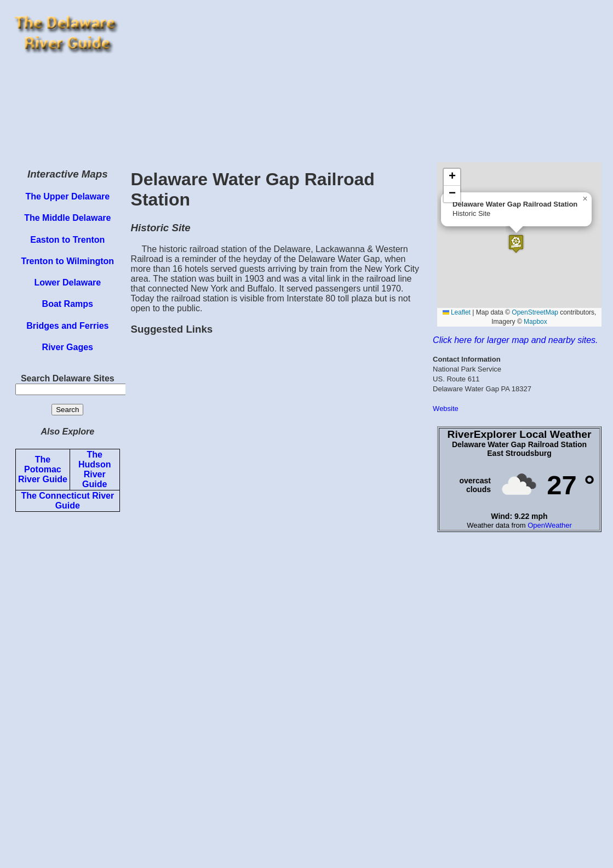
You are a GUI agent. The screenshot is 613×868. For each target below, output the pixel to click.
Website (446, 409)
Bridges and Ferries (67, 326)
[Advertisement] (367, 81)
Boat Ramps (68, 304)
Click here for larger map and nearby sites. (515, 340)
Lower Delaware (67, 282)
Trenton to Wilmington (67, 261)
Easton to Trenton (67, 240)
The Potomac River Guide (43, 469)
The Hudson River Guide (95, 469)
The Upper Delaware (67, 196)
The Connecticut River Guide (67, 501)
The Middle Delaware (67, 218)
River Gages (68, 347)
